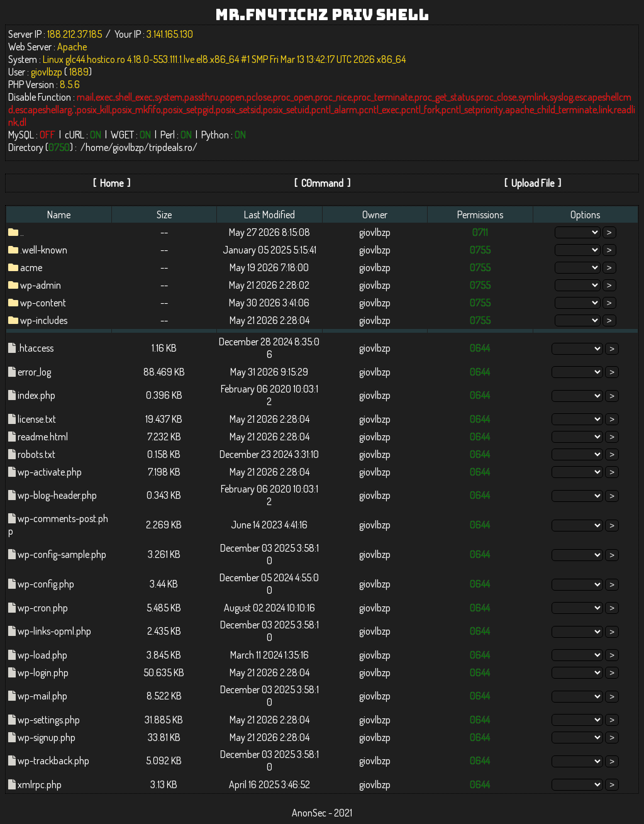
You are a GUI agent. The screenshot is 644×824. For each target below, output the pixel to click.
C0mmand (322, 183)
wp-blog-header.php (57, 495)
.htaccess (36, 348)
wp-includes (44, 320)
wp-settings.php (49, 720)
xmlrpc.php (40, 784)
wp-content (43, 303)
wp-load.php (42, 655)
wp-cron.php (43, 608)
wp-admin (41, 285)
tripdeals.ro (171, 147)
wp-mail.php (42, 696)
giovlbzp (128, 147)
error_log (34, 372)
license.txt (37, 419)
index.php (36, 395)
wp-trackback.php (53, 760)
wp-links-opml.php (54, 631)
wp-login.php (43, 672)
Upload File (533, 183)
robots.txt (36, 454)
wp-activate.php (50, 472)
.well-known (44, 250)
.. (22, 232)
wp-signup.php (47, 737)
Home (112, 183)
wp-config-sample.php (62, 554)
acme (31, 267)
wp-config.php (46, 584)
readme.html (43, 437)
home (97, 147)
